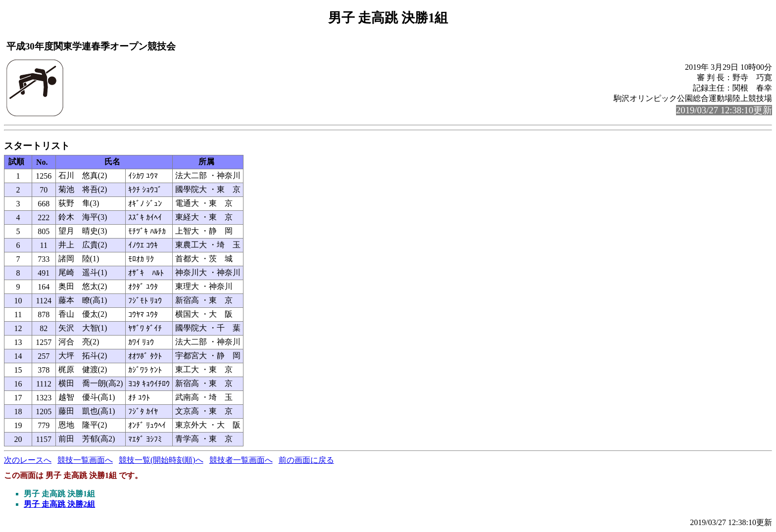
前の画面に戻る (306, 460)
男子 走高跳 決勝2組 (59, 504)
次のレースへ (28, 460)
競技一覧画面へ (85, 460)
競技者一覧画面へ (241, 460)
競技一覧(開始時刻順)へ (161, 460)
